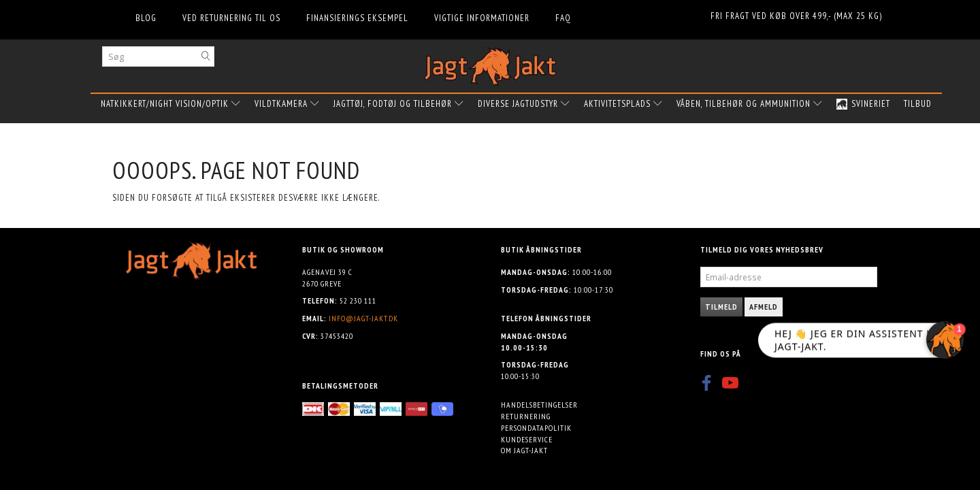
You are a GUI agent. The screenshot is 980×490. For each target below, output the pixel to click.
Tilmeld (721, 307)
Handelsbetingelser (539, 405)
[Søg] (206, 56)
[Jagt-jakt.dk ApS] (490, 64)
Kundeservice (527, 439)
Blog (146, 18)
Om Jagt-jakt (524, 450)
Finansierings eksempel (357, 18)
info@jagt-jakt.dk (363, 318)
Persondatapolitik (536, 428)
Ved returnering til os (231, 18)
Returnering (526, 416)
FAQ (563, 18)
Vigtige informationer (482, 18)
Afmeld (764, 307)
